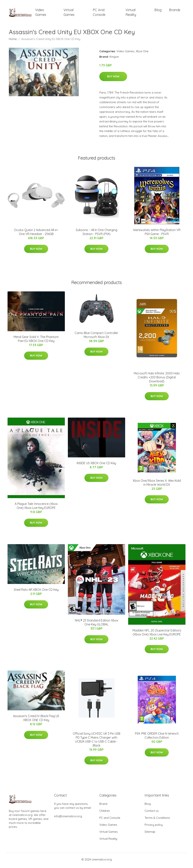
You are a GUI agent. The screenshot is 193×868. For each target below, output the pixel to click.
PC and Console (99, 13)
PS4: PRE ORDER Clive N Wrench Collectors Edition (157, 738)
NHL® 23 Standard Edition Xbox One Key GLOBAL (96, 624)
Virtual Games (69, 13)
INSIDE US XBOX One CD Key (96, 465)
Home (13, 41)
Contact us (152, 813)
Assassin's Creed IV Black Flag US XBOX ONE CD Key (36, 720)
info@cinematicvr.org (68, 818)
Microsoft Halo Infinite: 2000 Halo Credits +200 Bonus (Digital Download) (157, 379)
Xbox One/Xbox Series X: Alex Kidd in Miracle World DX (157, 484)
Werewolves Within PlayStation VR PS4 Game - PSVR (157, 234)
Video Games (41, 13)
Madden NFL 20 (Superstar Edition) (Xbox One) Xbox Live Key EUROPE (157, 634)
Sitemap (150, 834)
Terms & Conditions (157, 820)
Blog (158, 11)
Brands (175, 11)
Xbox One (142, 53)
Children (105, 813)
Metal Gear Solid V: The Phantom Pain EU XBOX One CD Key (36, 341)
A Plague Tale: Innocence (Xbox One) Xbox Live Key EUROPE (36, 508)
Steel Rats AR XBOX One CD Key (36, 591)
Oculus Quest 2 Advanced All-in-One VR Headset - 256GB (36, 234)
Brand (103, 806)
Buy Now (113, 78)
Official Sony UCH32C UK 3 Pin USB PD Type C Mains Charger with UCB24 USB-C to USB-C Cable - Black (96, 742)
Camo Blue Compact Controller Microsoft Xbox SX (96, 337)
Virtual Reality (131, 13)
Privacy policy (154, 827)
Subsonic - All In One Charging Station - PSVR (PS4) (96, 234)
